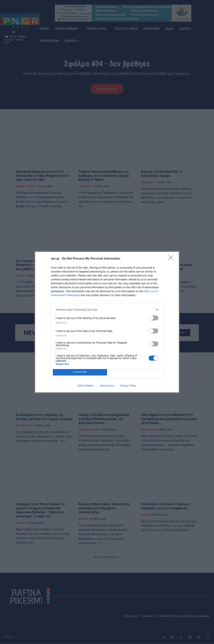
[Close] (172, 259)
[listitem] (107, 310)
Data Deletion (86, 386)
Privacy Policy (128, 386)
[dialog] (107, 322)
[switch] (153, 318)
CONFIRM (80, 372)
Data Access (107, 386)
